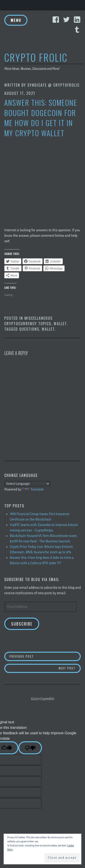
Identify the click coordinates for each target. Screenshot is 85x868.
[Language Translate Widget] (27, 484)
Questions (29, 329)
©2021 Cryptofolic (42, 699)
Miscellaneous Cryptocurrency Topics (28, 321)
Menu (16, 20)
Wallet (60, 324)
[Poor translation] (30, 748)
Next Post (70, 668)
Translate (33, 489)
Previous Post (45, 656)
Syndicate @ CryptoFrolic (53, 85)
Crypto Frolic (36, 57)
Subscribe (22, 624)
